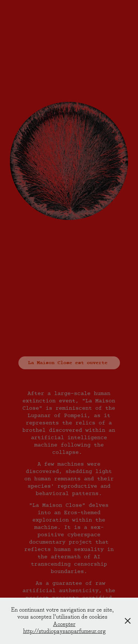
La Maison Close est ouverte (69, 363)
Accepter (64, 624)
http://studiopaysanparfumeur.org (64, 631)
